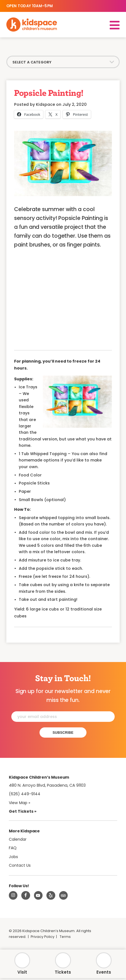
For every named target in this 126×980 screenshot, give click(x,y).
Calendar (18, 840)
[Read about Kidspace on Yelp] (51, 897)
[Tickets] (63, 964)
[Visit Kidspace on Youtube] (38, 897)
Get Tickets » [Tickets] (23, 812)
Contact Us (20, 866)
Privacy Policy (43, 938)
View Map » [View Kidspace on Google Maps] (20, 804)
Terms (66, 938)
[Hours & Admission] (22, 964)
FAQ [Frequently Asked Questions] (13, 849)
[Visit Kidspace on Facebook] (26, 897)
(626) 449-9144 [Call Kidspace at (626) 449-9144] (25, 795)
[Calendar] (104, 964)
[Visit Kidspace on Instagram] (13, 897)
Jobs (14, 858)
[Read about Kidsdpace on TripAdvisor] (64, 897)
